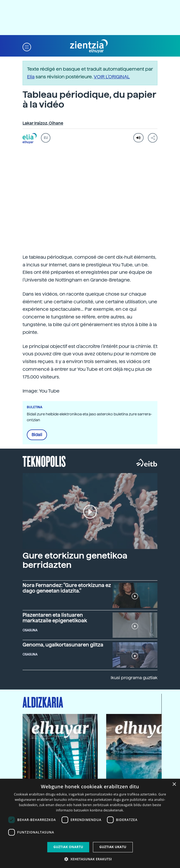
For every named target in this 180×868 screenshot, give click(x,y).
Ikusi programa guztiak (134, 678)
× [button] (174, 784)
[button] (27, 46)
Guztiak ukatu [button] (113, 847)
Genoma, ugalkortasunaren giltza (63, 645)
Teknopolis (44, 461)
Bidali (37, 435)
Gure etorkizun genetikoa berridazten (75, 560)
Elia (31, 77)
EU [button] (46, 138)
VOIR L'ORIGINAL (112, 77)
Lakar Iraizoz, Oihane (43, 123)
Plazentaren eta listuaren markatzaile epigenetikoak (55, 618)
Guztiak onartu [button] (68, 847)
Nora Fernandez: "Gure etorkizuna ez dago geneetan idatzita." (67, 588)
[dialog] (90, 823)
